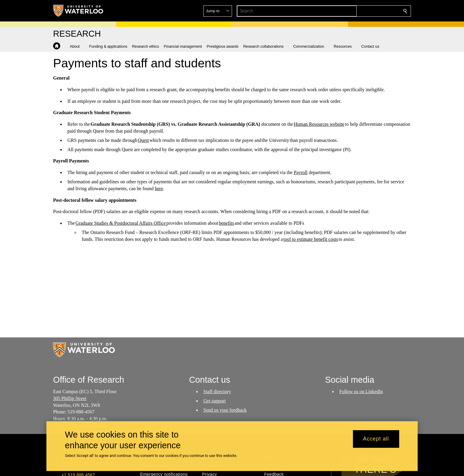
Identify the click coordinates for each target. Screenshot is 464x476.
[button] (362, 11)
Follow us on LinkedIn (361, 392)
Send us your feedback (225, 410)
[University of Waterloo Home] (78, 11)
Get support (215, 401)
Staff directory (217, 392)
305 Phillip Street (70, 398)
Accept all (376, 439)
